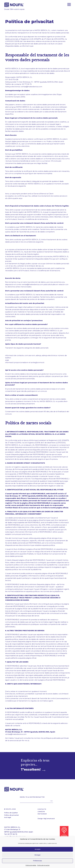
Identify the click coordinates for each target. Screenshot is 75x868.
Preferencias (37, 861)
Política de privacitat (43, 865)
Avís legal (8, 817)
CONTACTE (42, 809)
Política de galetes (31, 865)
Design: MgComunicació (46, 819)
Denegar (38, 855)
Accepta (37, 849)
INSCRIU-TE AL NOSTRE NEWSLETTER (32, 797)
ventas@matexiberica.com (32, 87)
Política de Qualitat (11, 813)
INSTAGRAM (42, 814)
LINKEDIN (41, 812)
